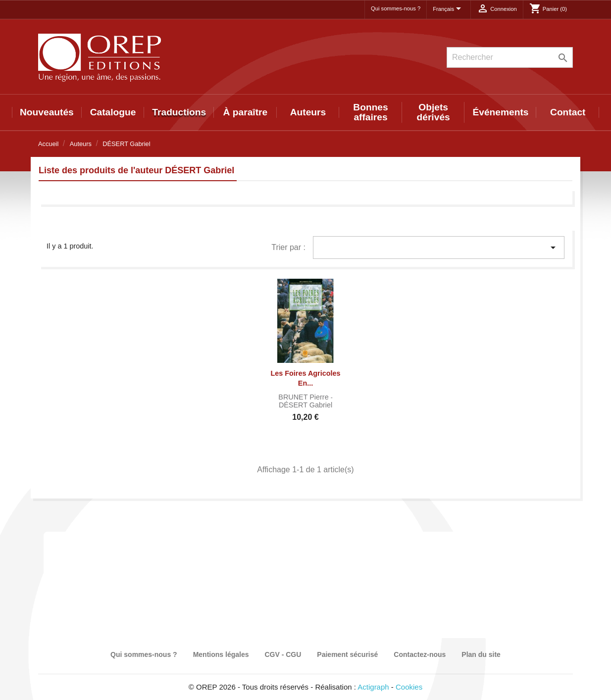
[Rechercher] (510, 57)
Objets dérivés (433, 112)
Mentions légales (221, 654)
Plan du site (481, 654)
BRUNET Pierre (304, 397)
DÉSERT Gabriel (305, 405)
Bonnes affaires (370, 112)
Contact (568, 112)
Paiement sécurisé (347, 654)
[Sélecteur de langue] (449, 9)
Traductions (179, 112)
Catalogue (113, 112)
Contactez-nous (420, 654)
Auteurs (308, 112)
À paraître (246, 112)
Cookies (409, 687)
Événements (500, 112)
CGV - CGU (283, 654)
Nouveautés (47, 112)
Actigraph (373, 687)
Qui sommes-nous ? (396, 8)
